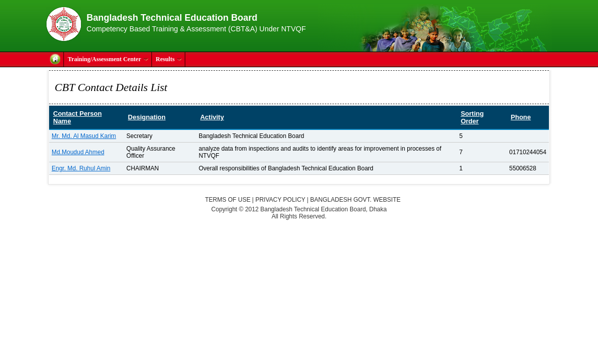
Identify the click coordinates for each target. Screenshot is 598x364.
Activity (212, 117)
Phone (521, 117)
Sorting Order (473, 117)
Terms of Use (228, 200)
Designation (147, 117)
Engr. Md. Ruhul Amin (81, 168)
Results (169, 59)
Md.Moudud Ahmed (78, 152)
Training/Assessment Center (108, 59)
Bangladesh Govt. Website (355, 200)
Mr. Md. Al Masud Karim (84, 136)
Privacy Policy (281, 200)
